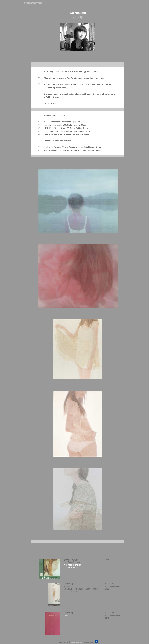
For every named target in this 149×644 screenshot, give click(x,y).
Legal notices (90, 642)
